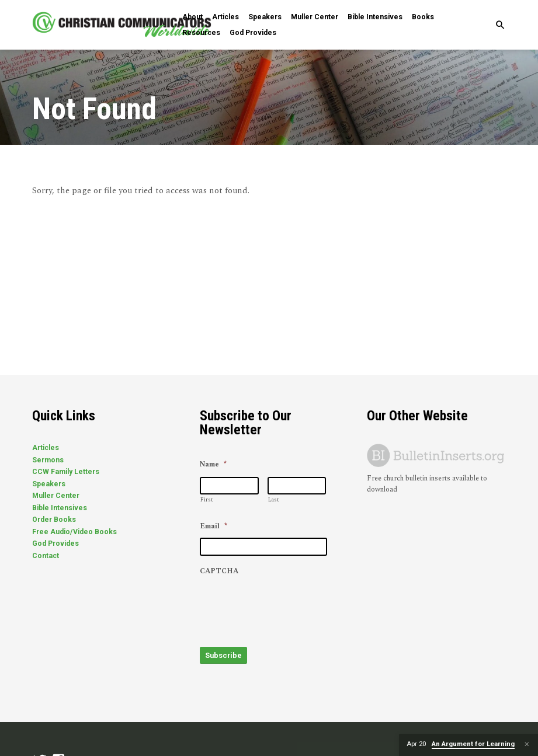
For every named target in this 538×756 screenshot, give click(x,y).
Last (274, 500)
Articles (225, 17)
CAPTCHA (219, 572)
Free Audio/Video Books (74, 532)
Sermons (48, 460)
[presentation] (289, 605)
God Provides (253, 33)
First (207, 500)
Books (423, 17)
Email (214, 527)
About (192, 17)
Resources (201, 33)
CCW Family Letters (66, 472)
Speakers (265, 17)
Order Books (54, 520)
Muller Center (315, 17)
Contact (46, 556)
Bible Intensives (375, 17)
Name (213, 465)
